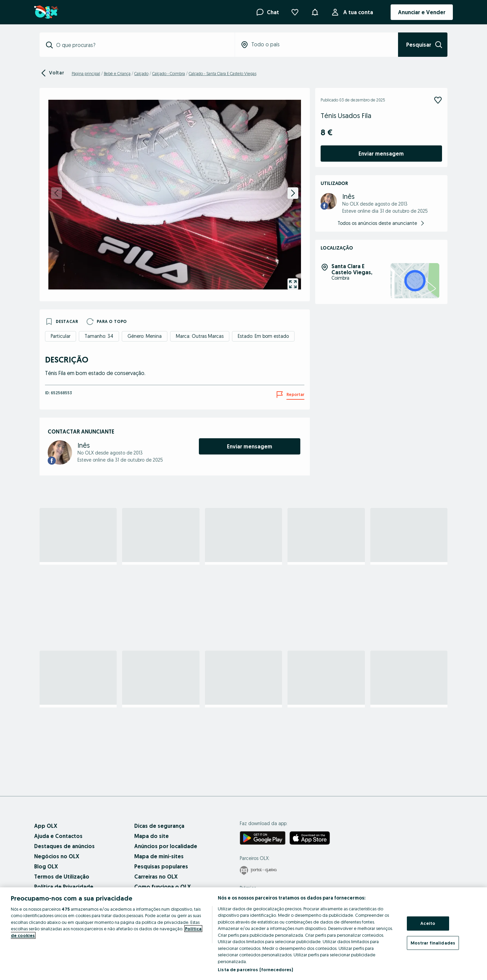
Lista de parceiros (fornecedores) (255, 970)
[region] (243, 934)
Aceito (428, 923)
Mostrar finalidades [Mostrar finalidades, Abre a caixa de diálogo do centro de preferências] (433, 942)
